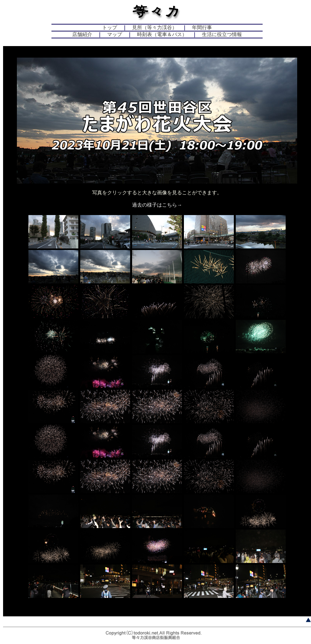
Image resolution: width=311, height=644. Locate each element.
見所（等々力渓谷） (155, 27)
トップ (110, 27)
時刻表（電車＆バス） (162, 34)
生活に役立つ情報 (222, 34)
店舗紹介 (82, 34)
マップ (115, 34)
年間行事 (202, 27)
